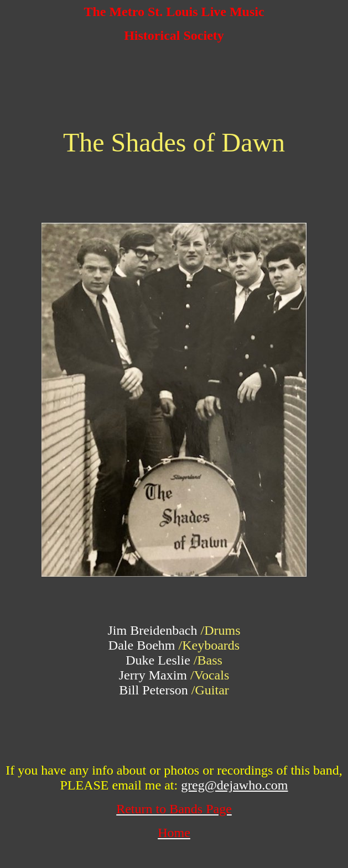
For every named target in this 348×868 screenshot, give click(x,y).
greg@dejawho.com (234, 785)
